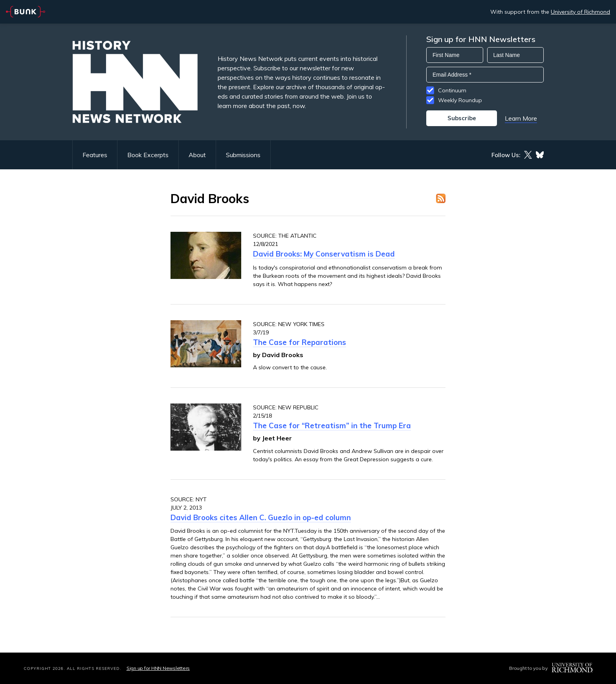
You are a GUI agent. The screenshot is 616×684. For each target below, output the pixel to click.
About (197, 155)
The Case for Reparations (300, 342)
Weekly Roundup (460, 100)
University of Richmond (580, 12)
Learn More (521, 118)
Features (95, 155)
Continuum (452, 90)
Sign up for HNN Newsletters (158, 668)
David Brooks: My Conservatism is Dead (324, 254)
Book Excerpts (148, 155)
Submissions (243, 155)
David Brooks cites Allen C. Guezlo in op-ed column (261, 517)
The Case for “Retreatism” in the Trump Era (332, 425)
